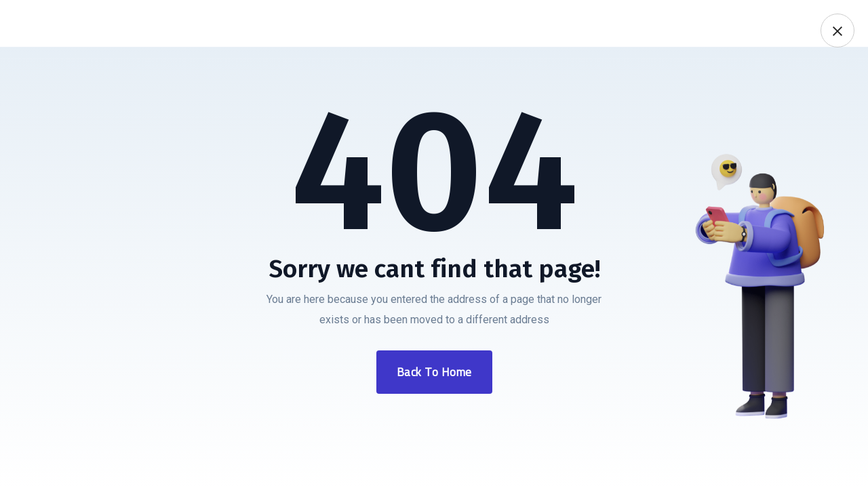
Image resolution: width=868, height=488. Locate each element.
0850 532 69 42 (810, 37)
